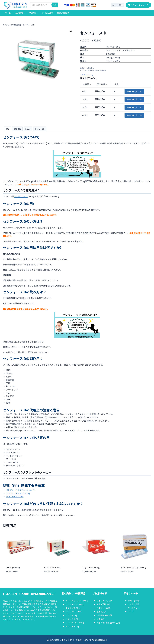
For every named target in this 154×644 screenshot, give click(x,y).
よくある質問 (47, 13)
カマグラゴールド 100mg (77, 601)
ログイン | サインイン (138, 5)
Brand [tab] (29, 129)
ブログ (131, 612)
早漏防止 (33, 13)
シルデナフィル (21, 197)
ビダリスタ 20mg (74, 619)
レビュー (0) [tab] (42, 129)
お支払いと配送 (104, 608)
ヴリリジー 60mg (52, 568)
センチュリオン (87, 75)
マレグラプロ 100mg (75, 623)
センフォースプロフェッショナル (21, 490)
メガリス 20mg (73, 626)
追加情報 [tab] (18, 129)
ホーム (8, 13)
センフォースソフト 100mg (19, 493)
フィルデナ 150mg (91, 568)
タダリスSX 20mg (74, 612)
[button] (71, 31)
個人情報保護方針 (105, 615)
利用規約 (101, 619)
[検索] (55, 5)
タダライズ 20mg (74, 608)
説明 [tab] (8, 129)
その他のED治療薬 (101, 70)
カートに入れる (134, 91)
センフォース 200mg (15, 497)
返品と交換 (102, 612)
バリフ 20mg (72, 615)
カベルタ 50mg (13, 568)
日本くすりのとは (105, 601)
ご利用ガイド (134, 608)
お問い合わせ (63, 13)
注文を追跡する (104, 604)
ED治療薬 (91, 70)
